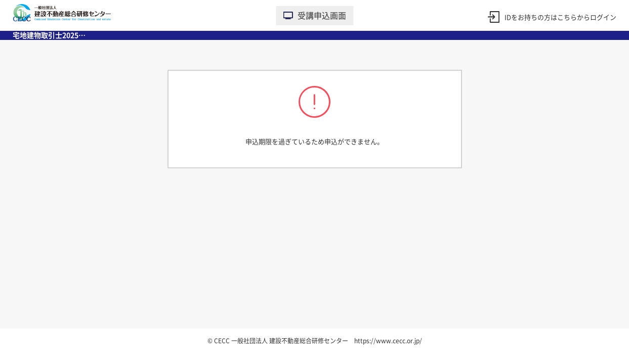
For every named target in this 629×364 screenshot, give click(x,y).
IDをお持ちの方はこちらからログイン (560, 17)
